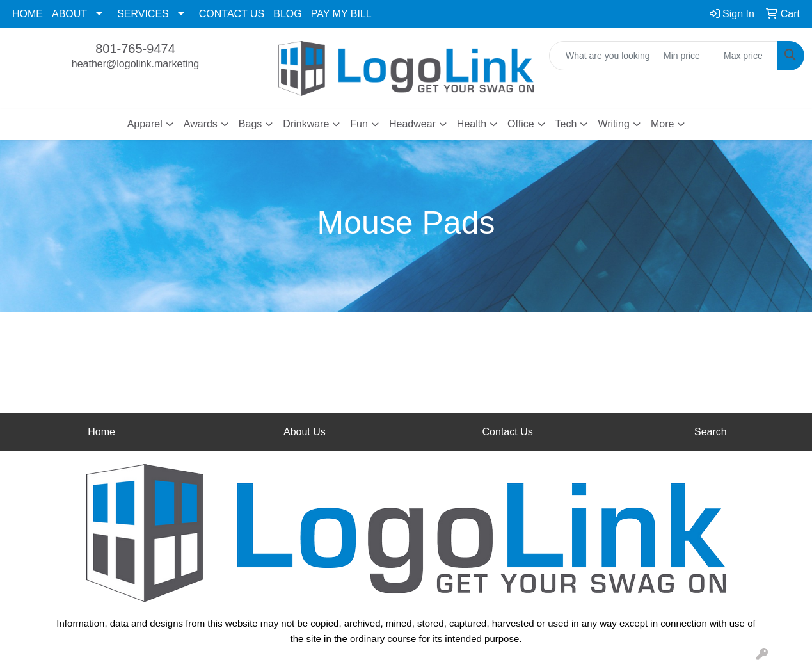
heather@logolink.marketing (135, 64)
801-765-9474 (135, 49)
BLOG (287, 14)
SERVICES (143, 14)
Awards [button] (201, 124)
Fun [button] (359, 124)
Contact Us (508, 432)
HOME (28, 14)
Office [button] (521, 124)
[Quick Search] (603, 56)
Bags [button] (250, 124)
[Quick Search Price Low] (687, 56)
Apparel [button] (145, 124)
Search (711, 432)
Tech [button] (566, 124)
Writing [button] (614, 124)
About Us (305, 432)
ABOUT (69, 14)
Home (101, 432)
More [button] (662, 124)
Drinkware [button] (306, 124)
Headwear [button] (412, 124)
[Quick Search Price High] (747, 56)
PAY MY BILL (341, 14)
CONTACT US (232, 14)
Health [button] (472, 124)
